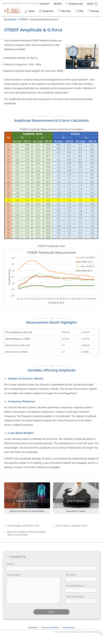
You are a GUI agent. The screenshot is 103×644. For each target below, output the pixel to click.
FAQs (79, 11)
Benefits (58, 4)
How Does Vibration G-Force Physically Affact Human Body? (26, 533)
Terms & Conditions (50, 627)
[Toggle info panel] (101, 634)
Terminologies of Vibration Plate (23, 526)
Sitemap (93, 11)
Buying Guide (74, 4)
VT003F (23, 19)
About (30, 11)
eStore (92, 3)
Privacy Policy (69, 627)
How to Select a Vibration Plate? (72, 526)
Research (43, 4)
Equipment (46, 11)
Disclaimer (33, 627)
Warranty (64, 11)
